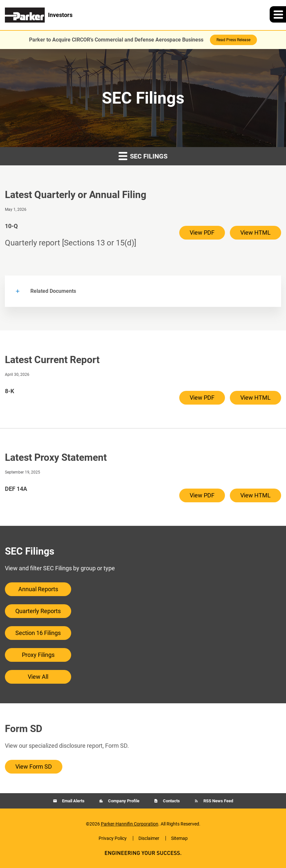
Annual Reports (38, 589)
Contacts (171, 801)
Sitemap (179, 838)
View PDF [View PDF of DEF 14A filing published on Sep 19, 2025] (202, 495)
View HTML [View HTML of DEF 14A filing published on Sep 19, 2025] (255, 495)
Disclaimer (149, 838)
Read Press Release (233, 40)
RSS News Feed (218, 801)
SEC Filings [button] (143, 156)
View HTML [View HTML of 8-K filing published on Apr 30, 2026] (255, 398)
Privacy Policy (113, 838)
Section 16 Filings (38, 633)
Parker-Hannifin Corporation (130, 824)
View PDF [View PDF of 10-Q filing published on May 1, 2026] (202, 233)
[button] (278, 14)
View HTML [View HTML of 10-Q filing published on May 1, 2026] (255, 233)
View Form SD (34, 767)
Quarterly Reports (38, 611)
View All (38, 677)
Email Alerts (73, 801)
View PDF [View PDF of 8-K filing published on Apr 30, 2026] (202, 398)
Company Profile (123, 801)
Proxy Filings (38, 655)
